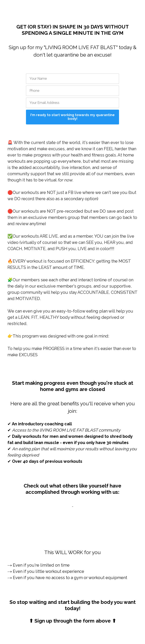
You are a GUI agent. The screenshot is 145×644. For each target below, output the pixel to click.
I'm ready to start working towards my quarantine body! (72, 117)
